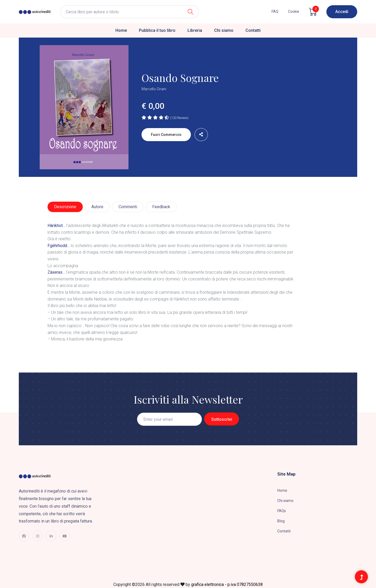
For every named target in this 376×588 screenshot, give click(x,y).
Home (121, 30)
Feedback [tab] (161, 207)
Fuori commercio (166, 135)
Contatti (253, 30)
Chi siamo (224, 30)
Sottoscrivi (222, 419)
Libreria (195, 30)
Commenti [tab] (128, 207)
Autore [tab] (97, 207)
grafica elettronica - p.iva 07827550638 (227, 584)
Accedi (342, 12)
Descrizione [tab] (65, 207)
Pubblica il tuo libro (157, 30)
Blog (281, 521)
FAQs (282, 511)
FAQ (275, 11)
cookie (294, 11)
